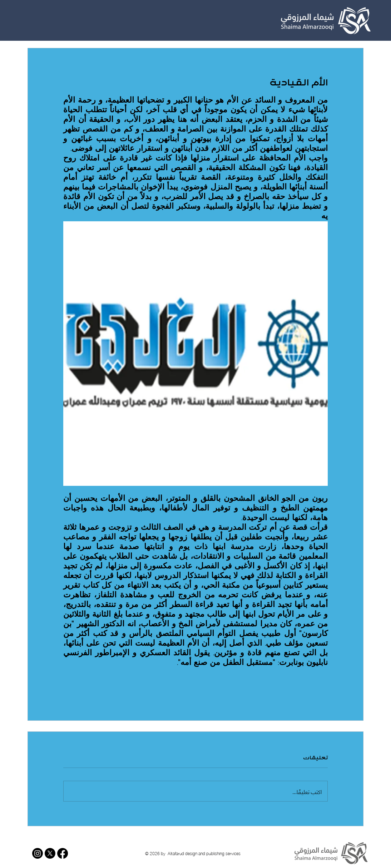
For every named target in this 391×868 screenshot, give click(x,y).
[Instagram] (38, 853)
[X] (50, 853)
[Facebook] (63, 853)
